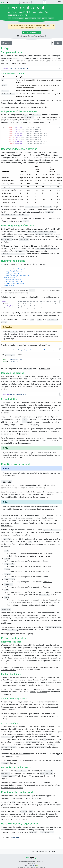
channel (8, 763)
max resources (44, 667)
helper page (42, 209)
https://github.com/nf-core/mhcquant (31, 36)
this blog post (6, 623)
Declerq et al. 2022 (32, 256)
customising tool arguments (30, 716)
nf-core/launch (44, 369)
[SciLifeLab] (37, 865)
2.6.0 (58, 43)
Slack (53, 760)
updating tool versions (38, 692)
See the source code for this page (42, 851)
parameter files (56, 438)
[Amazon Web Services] (30, 865)
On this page (25, 2)
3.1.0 (39, 28)
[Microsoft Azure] (34, 865)
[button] (60, 68)
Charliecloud (48, 582)
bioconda (44, 682)
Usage (6, 43)
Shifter (45, 577)
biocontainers (32, 682)
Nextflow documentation (21, 754)
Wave (40, 592)
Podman (46, 571)
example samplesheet (12, 107)
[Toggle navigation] (59, 2)
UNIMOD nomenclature (10, 209)
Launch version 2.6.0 (32, 32)
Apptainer (47, 587)
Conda (45, 600)
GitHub (6, 242)
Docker (46, 561)
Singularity (47, 566)
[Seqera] (26, 865)
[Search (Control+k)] (44, 2)
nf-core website (7, 221)
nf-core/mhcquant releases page (25, 417)
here (3, 658)
